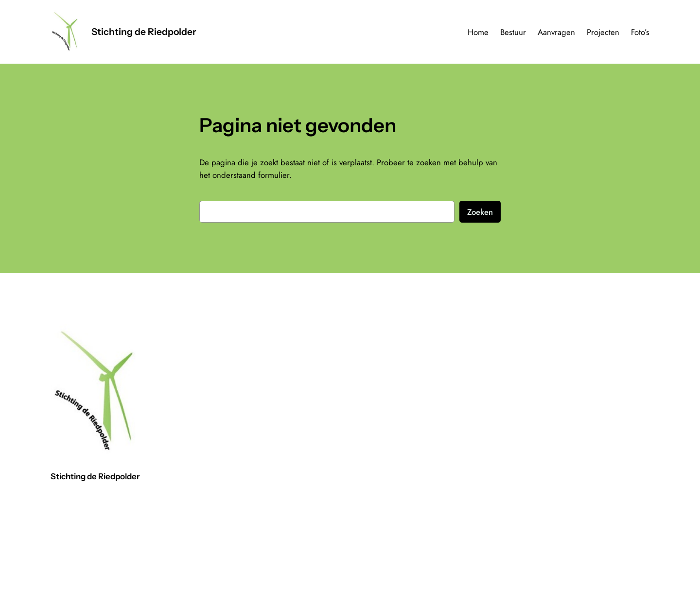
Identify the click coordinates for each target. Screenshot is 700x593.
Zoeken (480, 212)
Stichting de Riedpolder (144, 32)
